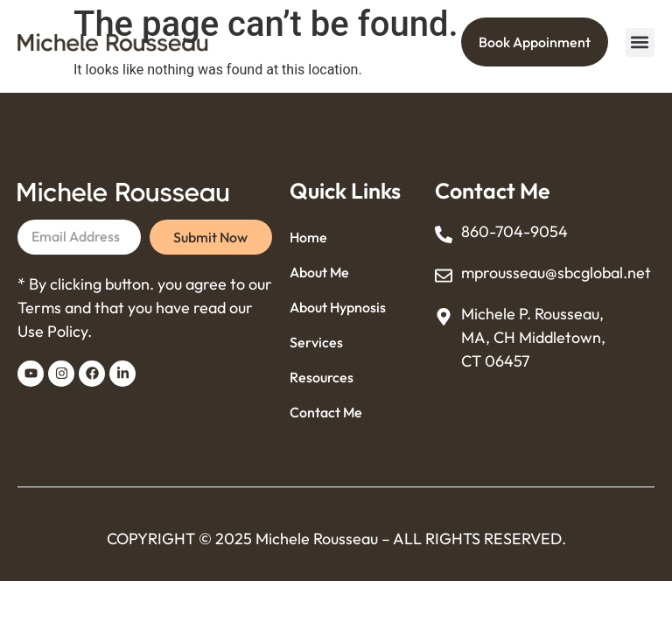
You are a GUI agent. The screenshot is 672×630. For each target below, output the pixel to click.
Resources (322, 377)
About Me (319, 272)
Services (316, 342)
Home (308, 237)
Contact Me (326, 412)
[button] (640, 42)
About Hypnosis (338, 307)
